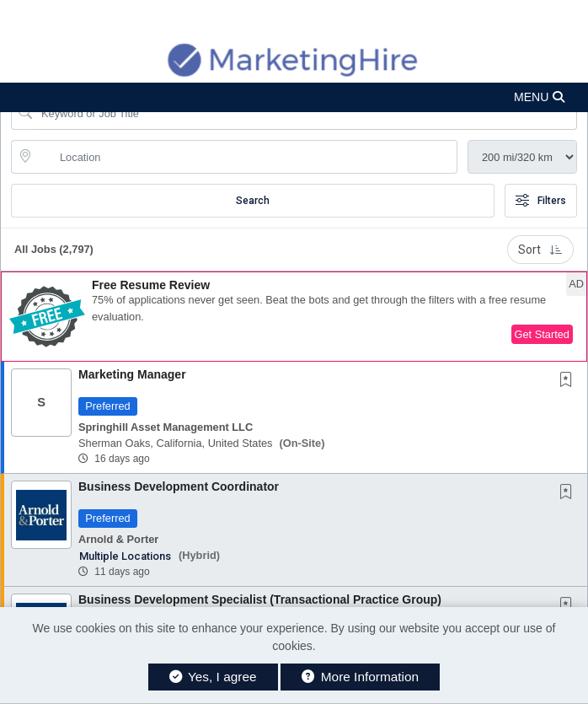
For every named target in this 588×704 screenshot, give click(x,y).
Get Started (542, 334)
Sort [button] (540, 250)
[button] (294, 97)
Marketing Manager (132, 374)
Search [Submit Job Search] (253, 201)
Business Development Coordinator (179, 486)
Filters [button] (541, 201)
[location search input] (246, 157)
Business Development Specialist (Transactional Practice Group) (260, 599)
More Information (360, 677)
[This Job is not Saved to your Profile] (569, 381)
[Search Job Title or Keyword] (306, 113)
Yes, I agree (213, 677)
